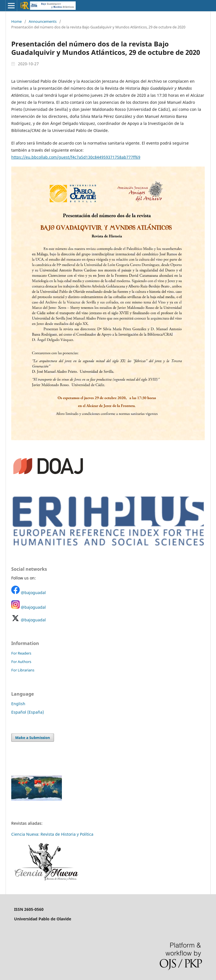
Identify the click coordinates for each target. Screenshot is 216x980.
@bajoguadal (33, 593)
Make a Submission (33, 738)
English (18, 704)
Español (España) (28, 712)
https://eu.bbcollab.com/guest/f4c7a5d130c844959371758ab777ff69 (76, 157)
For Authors (21, 662)
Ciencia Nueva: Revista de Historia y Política (52, 834)
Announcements (43, 21)
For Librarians (23, 670)
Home (16, 21)
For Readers (21, 653)
